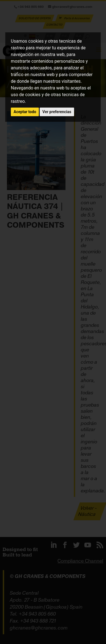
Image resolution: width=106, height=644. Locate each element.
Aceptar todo (25, 112)
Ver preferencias (57, 112)
